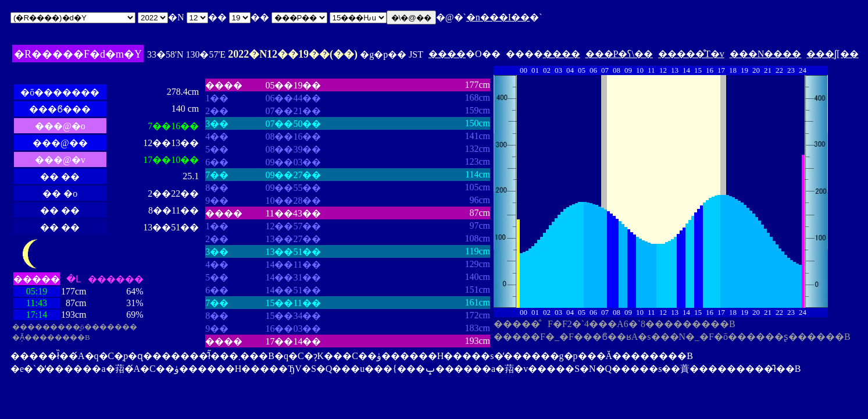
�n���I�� (498, 17)
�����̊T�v (691, 54)
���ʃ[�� (832, 54)
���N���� (766, 54)
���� (447, 54)
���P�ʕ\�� (619, 54)
